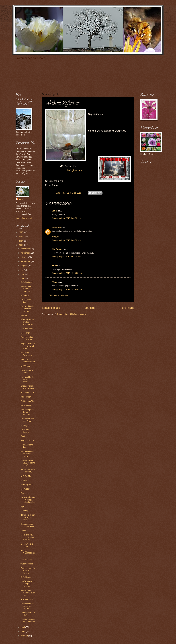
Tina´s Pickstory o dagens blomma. (28, 584)
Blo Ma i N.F (26, 405)
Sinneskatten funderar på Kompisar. (27, 289)
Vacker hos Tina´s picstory (28, 471)
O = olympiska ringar (27, 545)
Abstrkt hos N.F (27, 393)
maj (23, 278)
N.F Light (25, 425)
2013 (21, 245)
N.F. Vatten (25, 333)
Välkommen (26, 397)
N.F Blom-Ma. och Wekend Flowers (27, 537)
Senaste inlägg (51, 308)
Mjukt (23, 506)
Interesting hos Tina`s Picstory (27, 412)
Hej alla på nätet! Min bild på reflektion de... (28, 500)
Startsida (90, 308)
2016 (21, 232)
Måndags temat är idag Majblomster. (27, 322)
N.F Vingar (25, 366)
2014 (21, 241)
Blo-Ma (24, 315)
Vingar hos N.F (27, 440)
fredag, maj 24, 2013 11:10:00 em (67, 273)
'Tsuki (55, 282)
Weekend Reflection (26, 354)
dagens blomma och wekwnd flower (28, 346)
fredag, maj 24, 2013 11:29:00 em (67, 290)
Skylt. (23, 436)
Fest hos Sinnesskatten (28, 361)
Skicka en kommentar (58, 295)
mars (23, 631)
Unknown (56, 227)
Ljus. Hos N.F (27, 329)
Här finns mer (64, 170)
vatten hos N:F (27, 564)
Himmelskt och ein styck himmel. (27, 454)
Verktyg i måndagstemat (28, 553)
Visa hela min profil (24, 218)
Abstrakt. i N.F (27, 599)
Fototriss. (25, 493)
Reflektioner (26, 577)
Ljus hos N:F (26, 560)
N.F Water (25, 489)
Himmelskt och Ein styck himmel (27, 309)
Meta (21, 199)
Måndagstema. (27, 485)
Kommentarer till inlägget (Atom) (71, 314)
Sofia (54, 266)
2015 (21, 237)
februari (25, 636)
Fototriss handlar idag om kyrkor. (28, 570)
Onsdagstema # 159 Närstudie (28, 620)
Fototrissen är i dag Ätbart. (27, 420)
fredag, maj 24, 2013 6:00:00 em (66, 218)
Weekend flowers (25, 431)
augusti (24, 266)
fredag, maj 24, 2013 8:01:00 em (66, 257)
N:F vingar (25, 511)
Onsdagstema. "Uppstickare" (28, 525)
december (26, 249)
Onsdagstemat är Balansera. (28, 387)
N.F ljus (24, 480)
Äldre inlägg (127, 308)
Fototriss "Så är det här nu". (27, 338)
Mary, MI (56, 237)
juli (22, 270)
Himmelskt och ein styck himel (27, 379)
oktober (25, 257)
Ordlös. (24, 531)
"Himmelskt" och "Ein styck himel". (28, 517)
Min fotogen (58, 249)
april (23, 627)
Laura (55, 211)
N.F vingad (25, 295)
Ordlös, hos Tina (28, 401)
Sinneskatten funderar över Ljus (28, 593)
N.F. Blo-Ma (26, 476)
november (26, 253)
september (26, 261)
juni (23, 274)
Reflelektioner (27, 282)
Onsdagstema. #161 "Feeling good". (28, 463)
